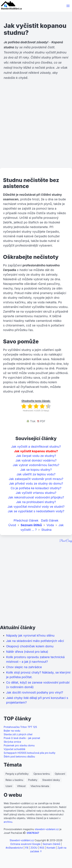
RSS (42, 848)
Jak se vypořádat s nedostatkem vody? (36, 511)
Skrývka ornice (12, 742)
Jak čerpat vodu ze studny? (36, 456)
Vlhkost (21, 786)
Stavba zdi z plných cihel (18, 734)
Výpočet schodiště (14, 749)
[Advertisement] (36, 129)
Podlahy (33, 780)
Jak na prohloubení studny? (36, 502)
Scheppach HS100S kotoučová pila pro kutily (30, 753)
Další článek (50, 520)
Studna (46, 530)
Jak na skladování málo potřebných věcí (35, 641)
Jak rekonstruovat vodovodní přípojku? (36, 497)
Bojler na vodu (12, 731)
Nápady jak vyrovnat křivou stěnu (30, 635)
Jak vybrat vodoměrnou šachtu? (36, 465)
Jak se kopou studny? (36, 470)
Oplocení (60, 774)
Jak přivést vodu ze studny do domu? (36, 484)
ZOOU (34, 848)
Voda (50, 525)
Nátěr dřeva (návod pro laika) (27, 652)
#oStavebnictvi (14, 848)
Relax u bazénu (14, 780)
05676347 (33, 833)
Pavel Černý (66, 541)
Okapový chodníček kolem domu (30, 646)
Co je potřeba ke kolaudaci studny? (36, 488)
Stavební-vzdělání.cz (22, 840)
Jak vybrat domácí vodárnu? (36, 460)
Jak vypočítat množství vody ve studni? (36, 507)
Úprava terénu (42, 774)
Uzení (9, 786)
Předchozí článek (26, 520)
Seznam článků (51, 844)
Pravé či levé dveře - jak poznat (22, 738)
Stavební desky (51, 780)
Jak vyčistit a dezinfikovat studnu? (36, 447)
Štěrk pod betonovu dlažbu (19, 757)
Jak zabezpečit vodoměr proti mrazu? (36, 479)
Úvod (12, 525)
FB (27, 848)
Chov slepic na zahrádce (24, 667)
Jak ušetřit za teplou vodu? (36, 474)
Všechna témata (40, 786)
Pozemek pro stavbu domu (19, 745)
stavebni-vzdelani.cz (47, 829)
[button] (68, 6)
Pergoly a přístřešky (17, 774)
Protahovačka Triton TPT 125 (20, 727)
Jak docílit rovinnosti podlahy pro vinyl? (35, 692)
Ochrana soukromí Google (25, 844)
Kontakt (51, 848)
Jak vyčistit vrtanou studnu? (36, 493)
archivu (8, 822)
